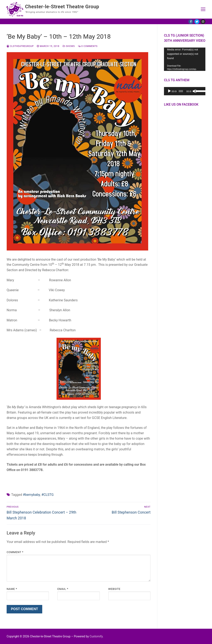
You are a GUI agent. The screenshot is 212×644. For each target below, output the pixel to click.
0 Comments (88, 46)
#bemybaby (31, 495)
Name (12, 589)
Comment (15, 552)
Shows (69, 46)
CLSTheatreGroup (20, 46)
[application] (185, 59)
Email (63, 589)
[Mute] (195, 91)
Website (114, 589)
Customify (96, 636)
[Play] (169, 91)
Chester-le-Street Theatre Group (62, 7)
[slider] (181, 91)
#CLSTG (48, 495)
